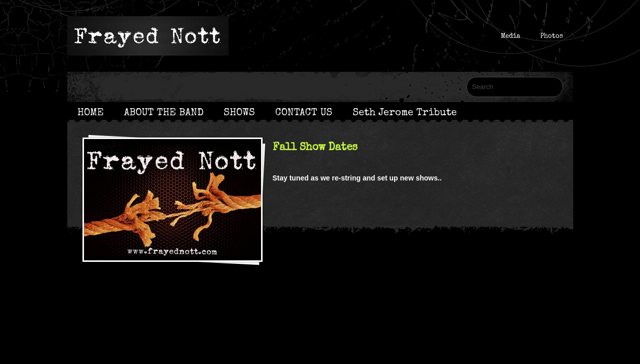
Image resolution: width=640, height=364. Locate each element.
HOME (91, 112)
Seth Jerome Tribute (405, 112)
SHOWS (239, 112)
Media (510, 36)
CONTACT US (304, 112)
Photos (552, 36)
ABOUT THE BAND (164, 112)
